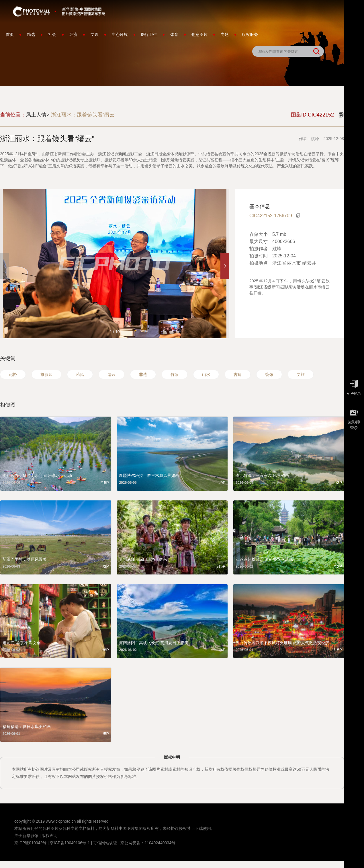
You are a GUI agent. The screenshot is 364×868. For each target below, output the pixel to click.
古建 (238, 374)
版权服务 (250, 34)
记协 (13, 374)
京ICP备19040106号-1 (70, 843)
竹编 (175, 374)
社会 (52, 34)
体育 (174, 34)
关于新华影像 (26, 836)
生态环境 (120, 34)
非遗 (143, 374)
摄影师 (46, 374)
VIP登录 (354, 386)
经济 (73, 34)
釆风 (80, 374)
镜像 (269, 374)
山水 (206, 374)
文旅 (301, 374)
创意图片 (199, 34)
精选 (31, 34)
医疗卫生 (149, 34)
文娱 (95, 34)
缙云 (111, 374)
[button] (225, 266)
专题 (225, 34)
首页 (10, 34)
